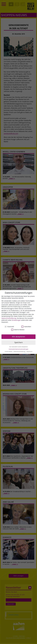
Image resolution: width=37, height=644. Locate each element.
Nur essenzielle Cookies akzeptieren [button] (19, 347)
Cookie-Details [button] (9, 352)
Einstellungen (16, 320)
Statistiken (26, 327)
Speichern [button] (19, 342)
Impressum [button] (30, 352)
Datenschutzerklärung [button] (20, 352)
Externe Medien (18, 330)
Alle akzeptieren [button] (18, 337)
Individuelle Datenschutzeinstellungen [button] (19, 349)
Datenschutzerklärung (9, 318)
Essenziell (9, 327)
